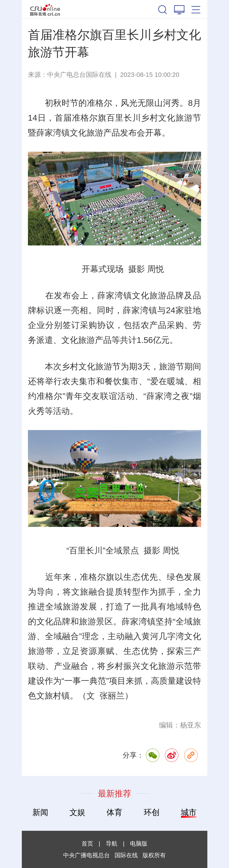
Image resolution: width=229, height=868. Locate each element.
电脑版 (139, 844)
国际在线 (45, 9)
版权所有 (154, 855)
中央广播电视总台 (86, 855)
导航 (112, 844)
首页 (87, 844)
